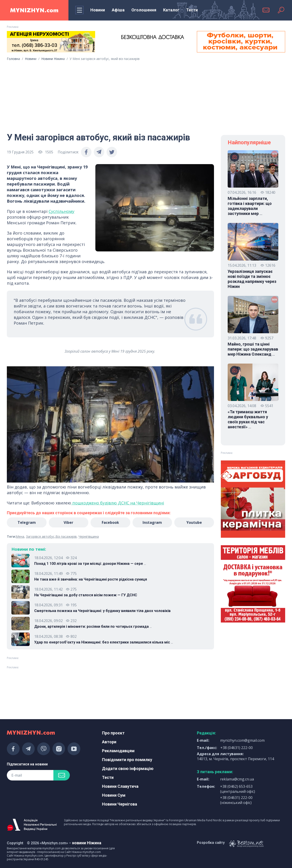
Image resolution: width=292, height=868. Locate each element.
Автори (109, 742)
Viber (68, 522)
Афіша (118, 10)
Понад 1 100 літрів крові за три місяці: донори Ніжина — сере (90, 564)
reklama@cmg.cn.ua (237, 779)
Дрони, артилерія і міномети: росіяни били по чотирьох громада (93, 627)
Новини (98, 10)
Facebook (110, 522)
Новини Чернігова (120, 804)
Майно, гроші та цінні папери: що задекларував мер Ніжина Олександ (253, 349)
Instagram (152, 522)
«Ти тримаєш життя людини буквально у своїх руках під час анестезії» (248, 419)
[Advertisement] (146, 95)
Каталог (171, 10)
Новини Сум (114, 795)
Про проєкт (113, 733)
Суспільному (61, 211)
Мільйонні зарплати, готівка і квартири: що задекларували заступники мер (250, 206)
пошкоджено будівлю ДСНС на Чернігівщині (118, 503)
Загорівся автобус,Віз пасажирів (51, 536)
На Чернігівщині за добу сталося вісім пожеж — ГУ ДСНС (86, 595)
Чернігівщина (89, 536)
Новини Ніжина (53, 59)
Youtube (194, 522)
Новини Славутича (120, 786)
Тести (192, 10)
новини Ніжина (87, 843)
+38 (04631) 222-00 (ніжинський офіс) (236, 800)
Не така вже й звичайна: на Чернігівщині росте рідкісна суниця (91, 579)
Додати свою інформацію (128, 769)
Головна (13, 59)
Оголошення (144, 10)
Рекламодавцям (118, 751)
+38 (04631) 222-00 (237, 748)
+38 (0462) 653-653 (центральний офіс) (238, 789)
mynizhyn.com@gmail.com (242, 740)
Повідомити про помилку (127, 760)
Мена (20, 536)
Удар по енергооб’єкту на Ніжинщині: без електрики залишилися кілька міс (104, 642)
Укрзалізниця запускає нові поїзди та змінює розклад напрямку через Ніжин (252, 279)
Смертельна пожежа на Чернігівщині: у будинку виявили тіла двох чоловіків (102, 611)
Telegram (27, 522)
